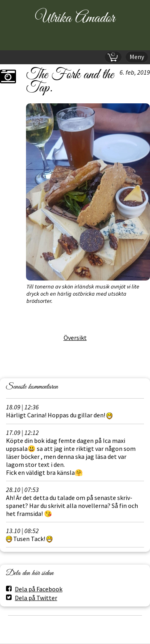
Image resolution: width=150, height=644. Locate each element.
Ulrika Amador (75, 19)
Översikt (75, 338)
